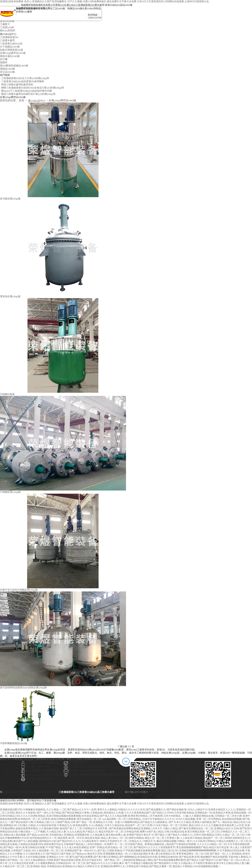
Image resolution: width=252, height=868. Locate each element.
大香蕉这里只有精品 (137, 866)
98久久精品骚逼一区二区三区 (48, 851)
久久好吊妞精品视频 (34, 857)
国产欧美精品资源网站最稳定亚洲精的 (130, 828)
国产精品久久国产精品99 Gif (202, 860)
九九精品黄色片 (90, 841)
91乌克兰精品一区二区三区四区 (170, 825)
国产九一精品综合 (222, 822)
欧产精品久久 (90, 832)
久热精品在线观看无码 (30, 844)
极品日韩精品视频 (166, 841)
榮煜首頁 (5, 759)
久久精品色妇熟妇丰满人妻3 (144, 854)
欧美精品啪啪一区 (241, 813)
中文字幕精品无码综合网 (231, 851)
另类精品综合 (54, 866)
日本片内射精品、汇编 (176, 816)
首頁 (22, 100)
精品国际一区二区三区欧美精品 (124, 819)
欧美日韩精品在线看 (34, 847)
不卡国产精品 (53, 847)
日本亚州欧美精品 (184, 813)
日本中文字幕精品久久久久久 (158, 819)
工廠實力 (5, 24)
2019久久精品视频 (185, 819)
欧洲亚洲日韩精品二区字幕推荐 (145, 816)
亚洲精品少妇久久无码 (226, 828)
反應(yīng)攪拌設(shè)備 (13, 53)
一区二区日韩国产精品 (130, 844)
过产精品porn (79, 854)
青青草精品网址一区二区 (190, 854)
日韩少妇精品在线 (174, 832)
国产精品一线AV (12, 847)
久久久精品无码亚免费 (22, 863)
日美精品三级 (41, 822)
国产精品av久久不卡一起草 (82, 810)
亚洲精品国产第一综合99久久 (80, 851)
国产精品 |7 (161, 835)
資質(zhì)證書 (7, 21)
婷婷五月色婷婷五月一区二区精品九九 (121, 841)
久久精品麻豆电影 (49, 828)
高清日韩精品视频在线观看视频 (64, 816)
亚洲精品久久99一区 (57, 857)
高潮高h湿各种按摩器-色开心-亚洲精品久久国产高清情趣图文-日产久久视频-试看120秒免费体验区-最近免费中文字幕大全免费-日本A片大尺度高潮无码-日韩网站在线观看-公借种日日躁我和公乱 (105, 1)
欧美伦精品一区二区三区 (119, 847)
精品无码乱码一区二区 (111, 832)
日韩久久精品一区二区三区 (230, 835)
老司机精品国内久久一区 (43, 838)
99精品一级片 (185, 841)
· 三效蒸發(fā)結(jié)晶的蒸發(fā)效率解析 (22, 81)
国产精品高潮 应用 (189, 857)
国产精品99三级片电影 (59, 854)
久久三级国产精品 (60, 822)
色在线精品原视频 (232, 819)
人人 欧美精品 (234, 854)
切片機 (4, 59)
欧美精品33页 (168, 854)
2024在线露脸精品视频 (205, 866)
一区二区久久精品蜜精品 (32, 860)
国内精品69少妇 (48, 841)
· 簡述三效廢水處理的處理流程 (17, 85)
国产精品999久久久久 (69, 841)
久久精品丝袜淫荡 (46, 825)
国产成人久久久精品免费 (113, 816)
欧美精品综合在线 (147, 857)
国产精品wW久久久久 (98, 863)
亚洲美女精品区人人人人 (222, 810)
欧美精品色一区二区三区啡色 (34, 819)
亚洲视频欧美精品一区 (115, 854)
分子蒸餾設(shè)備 (10, 47)
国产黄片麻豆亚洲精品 (106, 857)
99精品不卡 (149, 841)
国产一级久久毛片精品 (49, 813)
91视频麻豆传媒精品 (34, 810)
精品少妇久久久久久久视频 (204, 825)
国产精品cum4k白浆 (37, 835)
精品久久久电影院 (26, 813)
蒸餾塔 (4, 62)
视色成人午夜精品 (182, 866)
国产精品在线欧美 (177, 810)
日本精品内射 (132, 832)
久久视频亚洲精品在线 (201, 816)
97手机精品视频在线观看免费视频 (142, 851)
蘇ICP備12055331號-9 (136, 792)
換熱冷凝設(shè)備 (10, 56)
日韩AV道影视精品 (204, 835)
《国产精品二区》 (112, 860)
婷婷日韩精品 (136, 838)
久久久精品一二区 (56, 810)
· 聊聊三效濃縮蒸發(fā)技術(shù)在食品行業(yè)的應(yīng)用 (32, 88)
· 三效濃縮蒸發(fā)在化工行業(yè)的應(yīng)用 (24, 78)
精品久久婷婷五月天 (89, 866)
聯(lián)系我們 (8, 31)
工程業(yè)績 (7, 27)
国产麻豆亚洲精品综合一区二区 (196, 828)
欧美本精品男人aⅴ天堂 (232, 825)
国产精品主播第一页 (160, 866)
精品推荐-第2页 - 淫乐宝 (71, 838)
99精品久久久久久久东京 (132, 810)
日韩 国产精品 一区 (215, 854)
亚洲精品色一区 (204, 813)
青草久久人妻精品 (107, 810)
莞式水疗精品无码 (92, 860)
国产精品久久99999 (163, 813)
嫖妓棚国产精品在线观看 (214, 857)
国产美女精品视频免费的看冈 (170, 860)
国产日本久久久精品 (180, 822)
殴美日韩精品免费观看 (64, 819)
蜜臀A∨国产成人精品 (152, 832)
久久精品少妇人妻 (56, 832)
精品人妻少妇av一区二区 (114, 838)
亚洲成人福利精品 (202, 822)
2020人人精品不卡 (197, 810)
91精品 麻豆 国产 (120, 863)
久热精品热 (96, 813)
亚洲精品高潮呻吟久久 (113, 866)
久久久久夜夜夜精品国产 (138, 813)
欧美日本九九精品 (223, 863)
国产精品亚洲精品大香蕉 (76, 813)
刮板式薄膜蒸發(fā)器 (12, 50)
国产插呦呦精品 (128, 857)
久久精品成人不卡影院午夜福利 (195, 863)
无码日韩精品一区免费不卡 (102, 844)
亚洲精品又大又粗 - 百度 (106, 822)
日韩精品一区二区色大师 (228, 816)
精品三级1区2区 (170, 851)
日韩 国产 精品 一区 (81, 822)
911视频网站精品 (130, 822)
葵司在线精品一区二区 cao (91, 819)
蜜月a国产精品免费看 (81, 857)
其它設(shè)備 (7, 72)
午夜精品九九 (64, 825)
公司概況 (15, 759)
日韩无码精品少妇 (10, 816)
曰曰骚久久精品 (27, 825)
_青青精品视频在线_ (154, 844)
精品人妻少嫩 (242, 863)
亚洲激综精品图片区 (11, 810)
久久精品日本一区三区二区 (15, 866)
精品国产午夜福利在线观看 (181, 844)
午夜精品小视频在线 (142, 863)
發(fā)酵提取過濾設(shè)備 (14, 66)
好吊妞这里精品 (90, 816)
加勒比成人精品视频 (15, 835)
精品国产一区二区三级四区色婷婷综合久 (225, 838)
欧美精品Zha (69, 866)
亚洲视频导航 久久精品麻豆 (90, 835)
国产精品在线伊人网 (22, 822)
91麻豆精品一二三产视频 (32, 832)
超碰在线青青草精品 (27, 828)
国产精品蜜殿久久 (156, 810)
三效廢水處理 (7, 40)
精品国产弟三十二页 (71, 828)
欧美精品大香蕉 (222, 813)
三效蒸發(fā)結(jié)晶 (11, 44)
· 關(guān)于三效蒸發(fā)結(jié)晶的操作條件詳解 (26, 91)
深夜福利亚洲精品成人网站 (138, 860)
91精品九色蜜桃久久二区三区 (232, 841)
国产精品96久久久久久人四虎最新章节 (154, 847)
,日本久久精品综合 (114, 825)
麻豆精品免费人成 (116, 835)
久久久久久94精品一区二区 (212, 844)
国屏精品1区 (10, 825)
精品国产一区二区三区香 (139, 825)
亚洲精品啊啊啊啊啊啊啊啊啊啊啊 (198, 851)
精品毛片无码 (95, 854)
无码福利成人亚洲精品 (61, 835)
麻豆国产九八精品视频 (26, 841)
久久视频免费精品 (45, 863)
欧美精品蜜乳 (80, 825)
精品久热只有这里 (219, 847)
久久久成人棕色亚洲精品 (75, 847)
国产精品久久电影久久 (180, 835)
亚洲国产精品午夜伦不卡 (140, 835)
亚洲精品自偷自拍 (168, 857)
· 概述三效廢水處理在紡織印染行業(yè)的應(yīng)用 (28, 94)
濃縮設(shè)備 (7, 69)
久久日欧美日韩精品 (204, 841)
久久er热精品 (96, 825)
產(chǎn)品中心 (37, 101)
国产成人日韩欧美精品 (110, 851)
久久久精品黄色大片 (34, 854)
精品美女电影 (92, 838)
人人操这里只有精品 (191, 838)
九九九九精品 (74, 832)
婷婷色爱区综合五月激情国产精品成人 (65, 844)
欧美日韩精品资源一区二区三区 (202, 832)
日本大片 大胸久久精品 (165, 828)
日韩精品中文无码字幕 (95, 828)
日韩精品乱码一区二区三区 (71, 863)
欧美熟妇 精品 (38, 866)
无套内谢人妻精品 (238, 857)
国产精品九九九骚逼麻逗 (154, 822)
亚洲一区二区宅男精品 (208, 819)
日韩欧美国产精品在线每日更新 (64, 860)
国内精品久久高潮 (113, 813)
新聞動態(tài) (43, 759)
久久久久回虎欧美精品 (33, 816)
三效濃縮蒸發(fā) (9, 37)
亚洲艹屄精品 (97, 847)
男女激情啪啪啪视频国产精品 (192, 847)
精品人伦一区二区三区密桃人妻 (162, 838)
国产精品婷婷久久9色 (166, 863)
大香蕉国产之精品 (21, 851)
